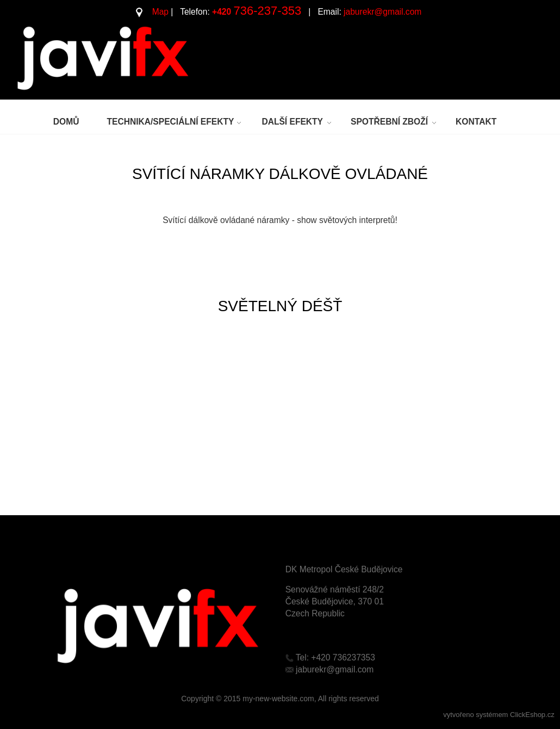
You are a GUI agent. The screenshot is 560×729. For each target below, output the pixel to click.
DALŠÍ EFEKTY (292, 122)
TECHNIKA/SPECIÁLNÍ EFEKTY (170, 122)
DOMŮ (66, 122)
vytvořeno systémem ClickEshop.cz (499, 715)
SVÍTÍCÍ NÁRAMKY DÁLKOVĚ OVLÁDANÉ (280, 174)
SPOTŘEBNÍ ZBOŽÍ (389, 122)
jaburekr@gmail (373, 12)
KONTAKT (476, 122)
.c (407, 12)
